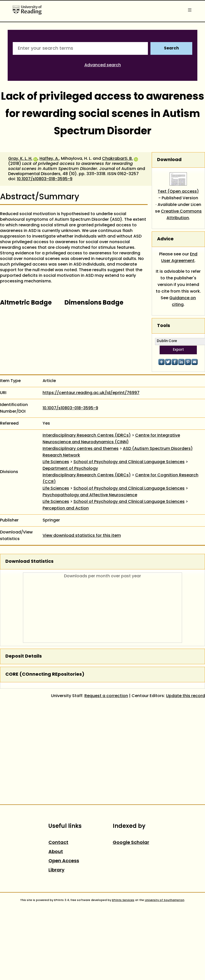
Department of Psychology (70, 469)
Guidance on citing (183, 302)
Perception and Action (66, 508)
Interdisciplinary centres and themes (81, 449)
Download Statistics (29, 562)
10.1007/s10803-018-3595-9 (45, 179)
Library (56, 870)
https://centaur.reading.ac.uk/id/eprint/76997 (91, 393)
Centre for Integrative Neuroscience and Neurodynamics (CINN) (111, 439)
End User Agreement (179, 258)
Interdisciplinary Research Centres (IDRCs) (87, 436)
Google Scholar (131, 843)
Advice (165, 239)
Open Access (64, 861)
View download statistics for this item (82, 536)
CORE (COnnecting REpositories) (45, 675)
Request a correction (106, 696)
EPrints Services (123, 900)
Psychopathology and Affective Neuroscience (90, 495)
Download (169, 160)
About (56, 852)
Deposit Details (24, 656)
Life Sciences (56, 462)
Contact (58, 843)
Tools (164, 326)
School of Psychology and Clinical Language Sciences (129, 462)
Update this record (185, 696)
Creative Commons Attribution (181, 215)
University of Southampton (165, 900)
